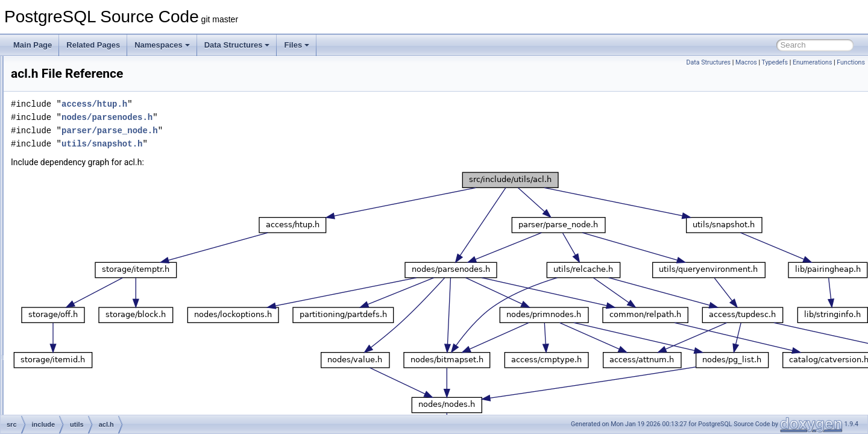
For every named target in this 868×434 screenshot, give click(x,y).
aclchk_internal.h (96, 254)
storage (71, 188)
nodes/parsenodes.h (258, 117)
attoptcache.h (90, 307)
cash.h (79, 374)
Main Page (33, 45)
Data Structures (237, 45)
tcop (66, 201)
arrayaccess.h (91, 281)
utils (65, 228)
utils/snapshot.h (253, 144)
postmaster (77, 108)
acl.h (76, 241)
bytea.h (80, 360)
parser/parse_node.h (260, 131)
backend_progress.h (102, 321)
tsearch (71, 215)
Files (297, 45)
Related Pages (93, 45)
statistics (73, 175)
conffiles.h (85, 414)
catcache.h (86, 387)
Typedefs (775, 62)
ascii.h (79, 294)
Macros (746, 62)
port (65, 82)
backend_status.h (97, 334)
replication (76, 135)
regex (68, 122)
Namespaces (162, 45)
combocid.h (87, 400)
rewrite (70, 148)
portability (74, 95)
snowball (73, 162)
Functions (851, 62)
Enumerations (813, 62)
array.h (80, 268)
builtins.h (83, 347)
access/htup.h (245, 104)
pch (65, 69)
